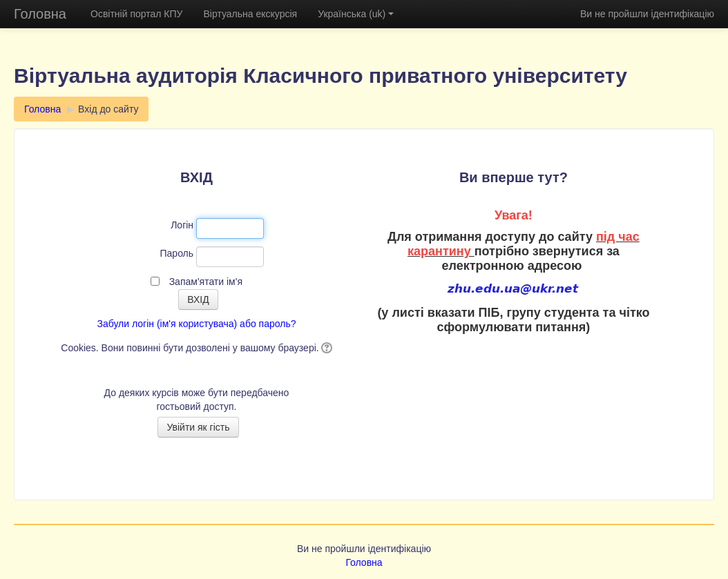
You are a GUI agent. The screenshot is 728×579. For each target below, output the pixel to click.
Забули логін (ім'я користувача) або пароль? (196, 324)
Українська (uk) (356, 14)
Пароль (177, 253)
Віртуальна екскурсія (250, 14)
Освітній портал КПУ (136, 14)
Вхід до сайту (108, 109)
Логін (182, 225)
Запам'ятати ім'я (206, 282)
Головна (40, 14)
